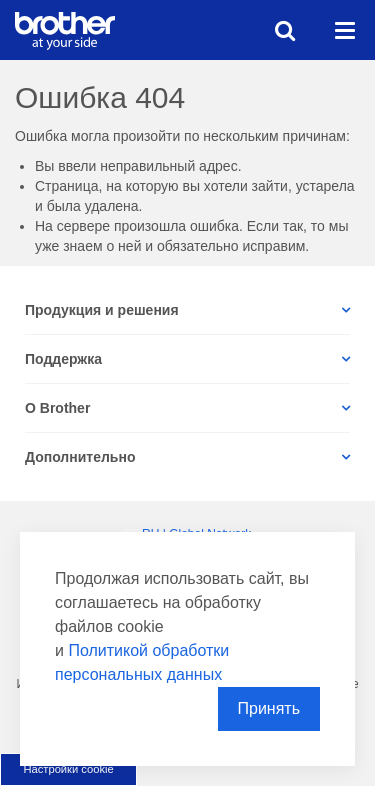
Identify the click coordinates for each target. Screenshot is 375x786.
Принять (269, 708)
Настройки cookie (68, 769)
